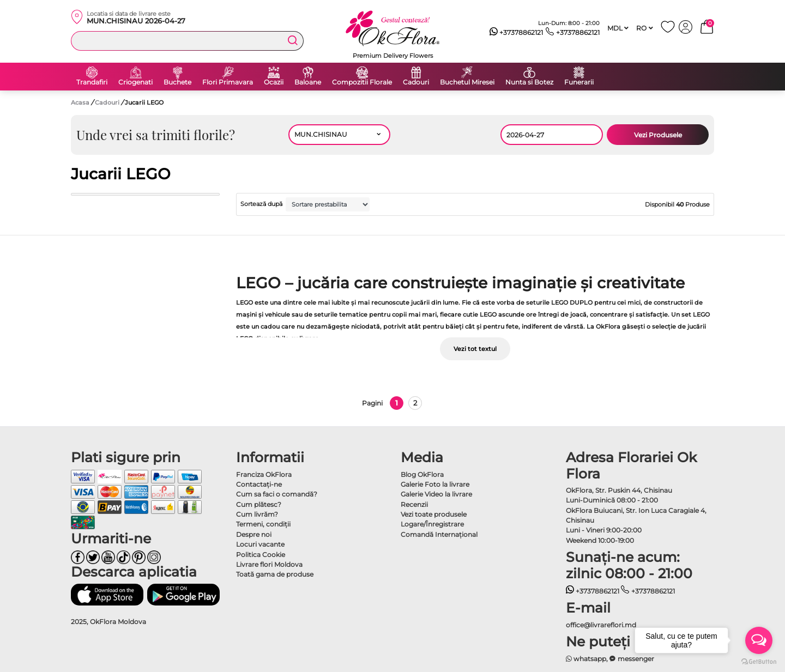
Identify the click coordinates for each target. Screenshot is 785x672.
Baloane (308, 82)
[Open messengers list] (759, 640)
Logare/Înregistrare (432, 524)
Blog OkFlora (422, 474)
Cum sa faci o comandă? (277, 494)
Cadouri (416, 82)
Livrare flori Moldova (269, 564)
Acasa (80, 102)
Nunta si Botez (529, 82)
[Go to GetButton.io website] (759, 661)
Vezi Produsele (658, 135)
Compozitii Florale (362, 82)
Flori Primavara (228, 82)
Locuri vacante (260, 544)
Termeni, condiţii (263, 524)
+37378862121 (517, 33)
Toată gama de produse (275, 574)
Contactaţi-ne (259, 484)
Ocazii (274, 82)
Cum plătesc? (259, 504)
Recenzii (414, 504)
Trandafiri (92, 82)
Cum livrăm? (257, 514)
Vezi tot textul (475, 349)
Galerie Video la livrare (436, 494)
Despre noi (254, 534)
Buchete (177, 82)
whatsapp (586, 659)
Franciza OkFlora (264, 474)
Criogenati (135, 82)
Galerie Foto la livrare (435, 484)
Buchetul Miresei (467, 82)
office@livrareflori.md (601, 625)
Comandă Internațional (439, 534)
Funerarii (579, 82)
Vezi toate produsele (434, 514)
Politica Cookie (261, 555)
